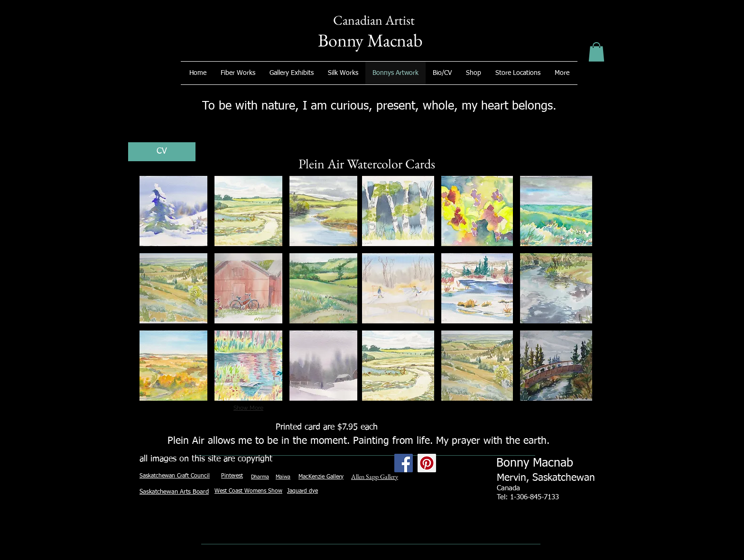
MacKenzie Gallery (321, 477)
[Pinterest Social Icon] (427, 463)
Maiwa (283, 477)
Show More (248, 408)
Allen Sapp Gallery (375, 477)
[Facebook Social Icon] (404, 463)
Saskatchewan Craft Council (175, 476)
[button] (596, 52)
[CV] (162, 152)
